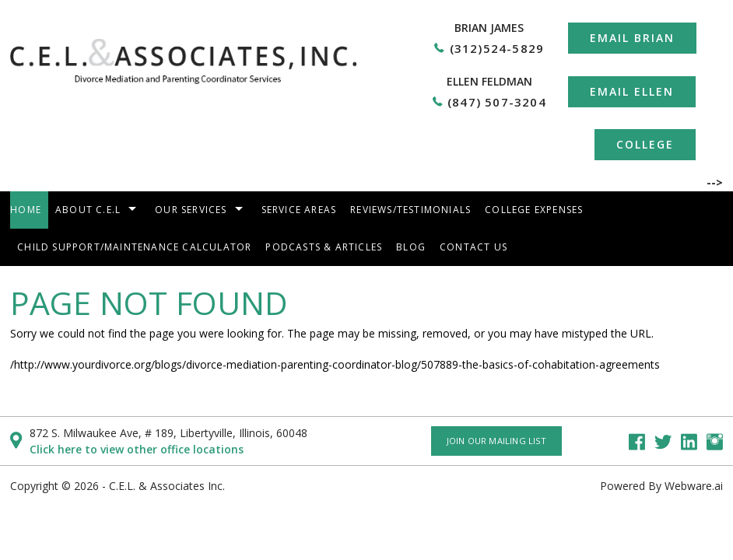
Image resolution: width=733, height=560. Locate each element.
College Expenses (534, 210)
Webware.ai (694, 486)
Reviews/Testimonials (410, 210)
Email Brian (632, 38)
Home (26, 210)
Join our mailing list (496, 441)
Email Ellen (632, 91)
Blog (411, 247)
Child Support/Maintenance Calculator (134, 247)
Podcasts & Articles (324, 247)
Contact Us (473, 247)
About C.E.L (88, 210)
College (645, 144)
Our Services (191, 210)
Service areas (299, 210)
